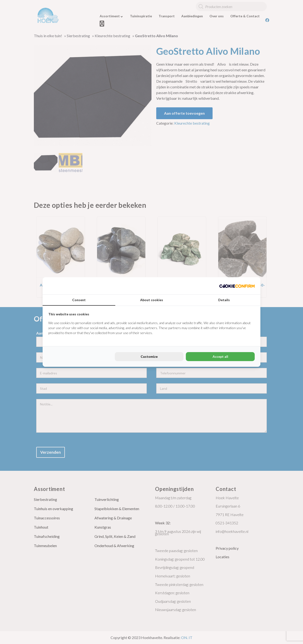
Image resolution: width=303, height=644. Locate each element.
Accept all (220, 356)
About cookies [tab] (152, 300)
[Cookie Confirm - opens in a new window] (237, 286)
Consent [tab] (79, 300)
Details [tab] (224, 300)
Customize (149, 356)
